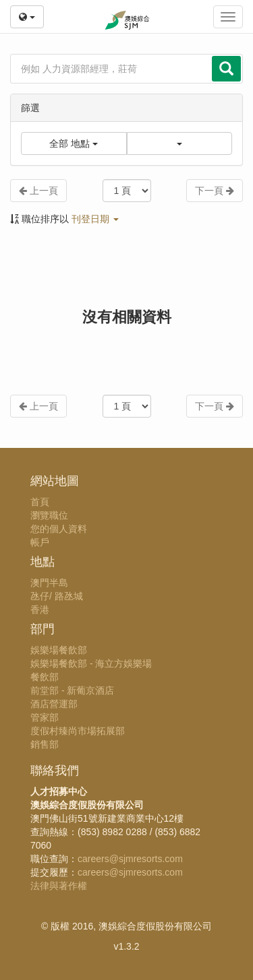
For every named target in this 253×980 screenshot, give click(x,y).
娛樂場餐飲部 (59, 650)
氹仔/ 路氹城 (57, 596)
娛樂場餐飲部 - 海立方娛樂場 (91, 663)
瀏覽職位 (49, 515)
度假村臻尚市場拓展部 (78, 731)
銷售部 (45, 744)
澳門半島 (49, 583)
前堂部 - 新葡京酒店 (72, 690)
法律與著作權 (59, 886)
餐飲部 (45, 677)
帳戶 (40, 542)
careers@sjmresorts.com (130, 859)
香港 (40, 610)
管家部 (45, 717)
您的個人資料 (59, 529)
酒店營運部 (54, 704)
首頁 (40, 502)
